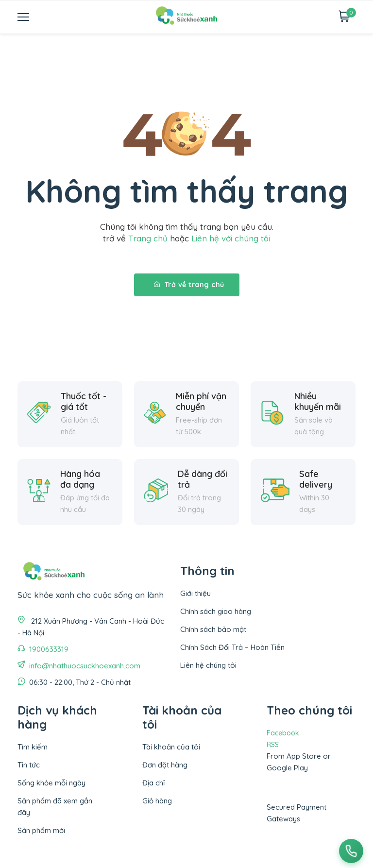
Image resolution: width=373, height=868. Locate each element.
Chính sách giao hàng (216, 611)
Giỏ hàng (157, 801)
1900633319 (49, 649)
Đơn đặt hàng (165, 765)
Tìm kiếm (33, 747)
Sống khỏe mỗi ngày (51, 783)
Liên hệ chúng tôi (208, 665)
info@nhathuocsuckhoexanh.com (85, 666)
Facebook (283, 733)
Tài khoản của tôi (171, 747)
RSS (273, 745)
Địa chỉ (153, 783)
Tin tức (29, 765)
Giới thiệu (195, 593)
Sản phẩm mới (41, 830)
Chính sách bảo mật (213, 629)
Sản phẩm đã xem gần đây (55, 807)
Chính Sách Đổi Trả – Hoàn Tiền (232, 647)
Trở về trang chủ (189, 285)
